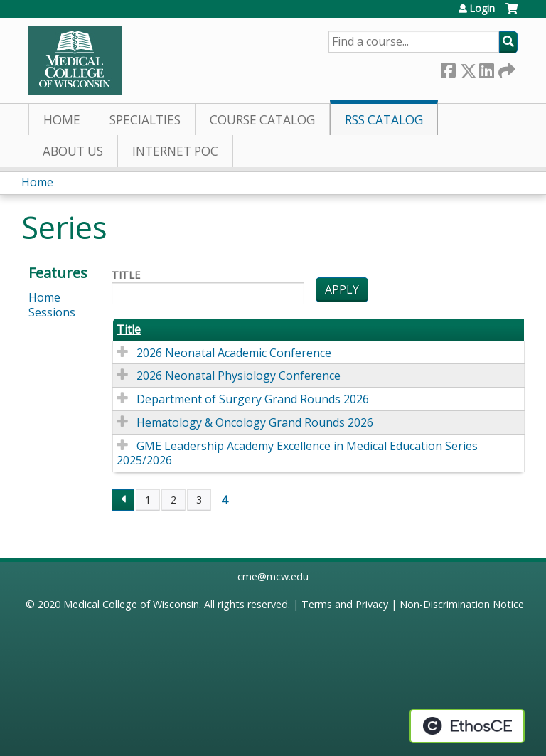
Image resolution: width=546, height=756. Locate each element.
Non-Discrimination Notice (462, 604)
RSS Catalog (384, 120)
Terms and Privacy (345, 604)
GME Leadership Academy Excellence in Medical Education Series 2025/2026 (297, 453)
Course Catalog (262, 120)
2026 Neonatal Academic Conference (234, 353)
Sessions (52, 312)
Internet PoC (175, 151)
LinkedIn (486, 68)
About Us (73, 151)
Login (482, 9)
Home (62, 120)
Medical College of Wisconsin (131, 604)
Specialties (145, 120)
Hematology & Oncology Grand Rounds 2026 (255, 422)
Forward (505, 68)
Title (126, 275)
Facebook (448, 68)
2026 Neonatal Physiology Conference (239, 376)
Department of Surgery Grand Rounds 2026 (253, 399)
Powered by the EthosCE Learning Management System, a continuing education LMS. (467, 726)
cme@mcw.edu (273, 576)
